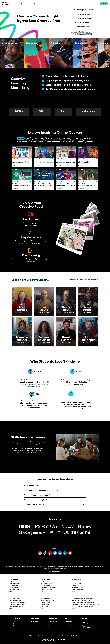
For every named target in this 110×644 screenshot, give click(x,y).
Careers (15, 624)
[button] (17, 3)
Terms (52, 636)
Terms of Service (90, 30)
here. (65, 568)
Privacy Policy (77, 31)
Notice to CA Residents (75, 636)
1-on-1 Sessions (69, 626)
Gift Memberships (69, 622)
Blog (14, 628)
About (15, 622)
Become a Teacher (52, 622)
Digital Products (69, 624)
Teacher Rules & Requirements (55, 626)
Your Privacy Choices (62, 636)
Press (15, 626)
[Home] (5, 3)
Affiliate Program (35, 622)
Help (43, 636)
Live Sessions (68, 628)
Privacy (48, 636)
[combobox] (39, 3)
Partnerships (34, 624)
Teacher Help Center (53, 624)
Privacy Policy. (89, 35)
